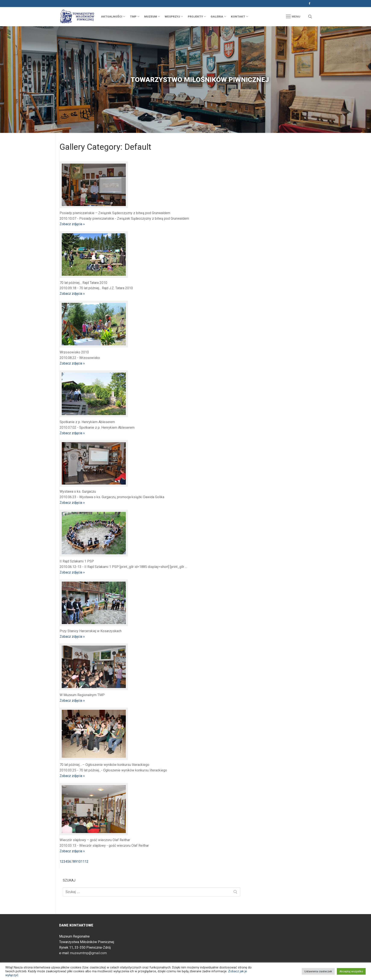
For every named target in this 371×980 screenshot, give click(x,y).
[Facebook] (309, 4)
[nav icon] (293, 17)
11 (83, 862)
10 (79, 862)
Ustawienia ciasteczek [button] (318, 971)
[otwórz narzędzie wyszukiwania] (310, 17)
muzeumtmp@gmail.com (88, 953)
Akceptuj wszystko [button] (351, 971)
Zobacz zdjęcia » (72, 224)
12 (87, 862)
